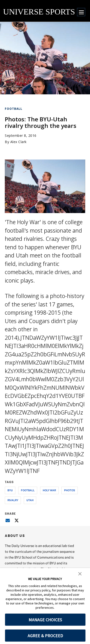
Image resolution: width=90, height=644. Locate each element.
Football (14, 109)
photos (70, 490)
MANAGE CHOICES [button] (45, 620)
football (28, 490)
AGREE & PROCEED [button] (45, 636)
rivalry (13, 500)
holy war (49, 490)
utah (30, 500)
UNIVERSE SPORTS (39, 12)
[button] (80, 573)
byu (10, 490)
